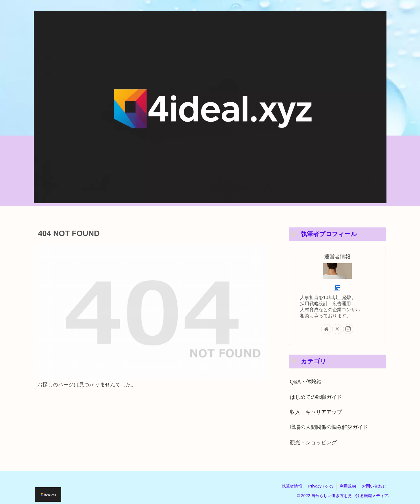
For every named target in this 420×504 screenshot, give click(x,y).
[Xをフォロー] (337, 329)
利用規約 (348, 486)
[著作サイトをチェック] (326, 329)
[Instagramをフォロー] (348, 329)
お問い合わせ (374, 486)
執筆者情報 (292, 486)
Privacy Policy (321, 486)
